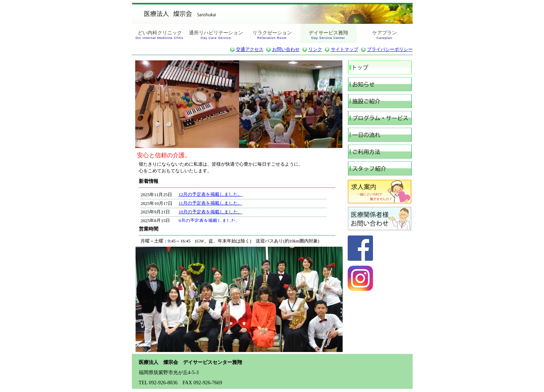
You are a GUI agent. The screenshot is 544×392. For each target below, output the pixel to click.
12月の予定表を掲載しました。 (210, 194)
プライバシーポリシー (390, 49)
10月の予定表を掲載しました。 (210, 212)
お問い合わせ (286, 49)
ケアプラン (385, 35)
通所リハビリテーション (216, 35)
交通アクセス (250, 49)
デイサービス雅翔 (328, 35)
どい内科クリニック (160, 35)
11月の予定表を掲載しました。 (210, 203)
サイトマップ (345, 49)
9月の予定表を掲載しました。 (209, 221)
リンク (315, 49)
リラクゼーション (272, 35)
